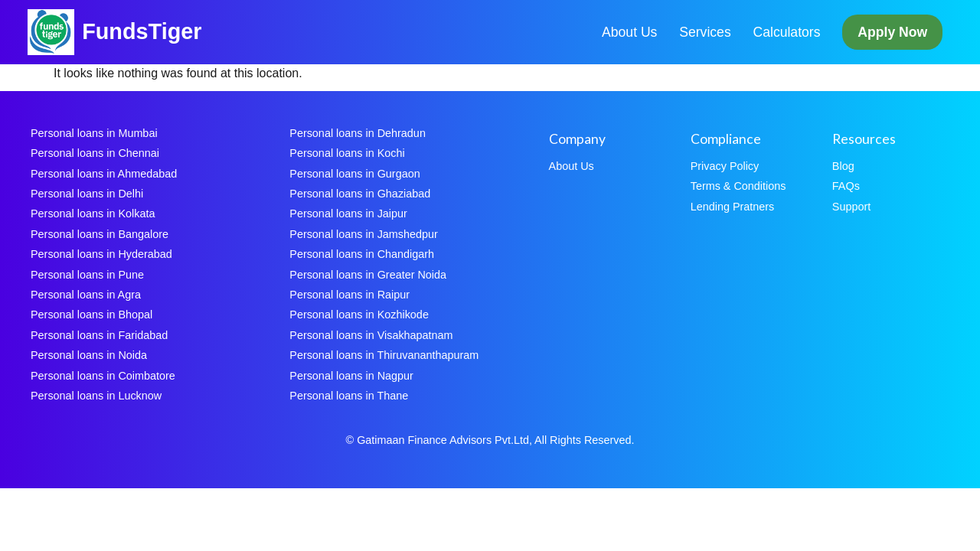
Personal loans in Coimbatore (103, 376)
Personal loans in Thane (349, 396)
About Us (629, 32)
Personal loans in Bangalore (100, 234)
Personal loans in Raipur (350, 295)
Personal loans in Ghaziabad (360, 194)
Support (851, 207)
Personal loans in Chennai (95, 153)
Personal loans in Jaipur (348, 214)
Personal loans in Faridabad (99, 335)
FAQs (846, 186)
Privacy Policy (725, 166)
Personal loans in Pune (87, 275)
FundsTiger (142, 31)
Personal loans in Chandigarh (362, 254)
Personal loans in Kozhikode (359, 315)
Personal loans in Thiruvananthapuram (384, 355)
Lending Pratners (733, 207)
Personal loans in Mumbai (94, 133)
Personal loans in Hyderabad (101, 254)
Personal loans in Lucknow (96, 396)
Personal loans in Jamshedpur (364, 234)
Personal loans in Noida (89, 355)
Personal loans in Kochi (347, 153)
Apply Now (892, 32)
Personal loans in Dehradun (358, 133)
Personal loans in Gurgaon (354, 174)
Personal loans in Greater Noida (368, 275)
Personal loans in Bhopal (91, 315)
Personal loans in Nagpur (351, 376)
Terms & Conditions (738, 186)
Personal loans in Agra (86, 295)
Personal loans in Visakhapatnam (371, 335)
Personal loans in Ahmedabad (104, 174)
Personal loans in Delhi (87, 194)
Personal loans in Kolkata (93, 214)
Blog (843, 166)
